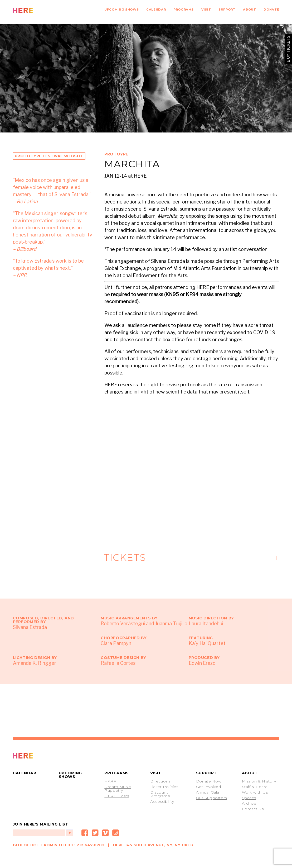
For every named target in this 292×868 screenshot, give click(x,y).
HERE (35, 10)
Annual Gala (208, 792)
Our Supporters (211, 798)
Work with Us (255, 792)
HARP (110, 781)
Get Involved (209, 787)
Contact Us (253, 809)
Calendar (156, 10)
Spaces (249, 798)
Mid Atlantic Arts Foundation (205, 268)
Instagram (116, 833)
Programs (184, 10)
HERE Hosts (117, 796)
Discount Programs (160, 794)
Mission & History (259, 781)
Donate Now (209, 781)
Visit (206, 10)
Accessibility (162, 801)
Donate (271, 10)
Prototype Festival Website (49, 156)
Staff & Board (255, 787)
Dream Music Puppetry (118, 789)
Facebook (85, 833)
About (249, 10)
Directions (160, 781)
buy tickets (288, 49)
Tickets (125, 557)
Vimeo (105, 833)
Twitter (95, 833)
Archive (249, 803)
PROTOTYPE (35, 756)
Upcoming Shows (121, 10)
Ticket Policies (164, 787)
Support (227, 10)
